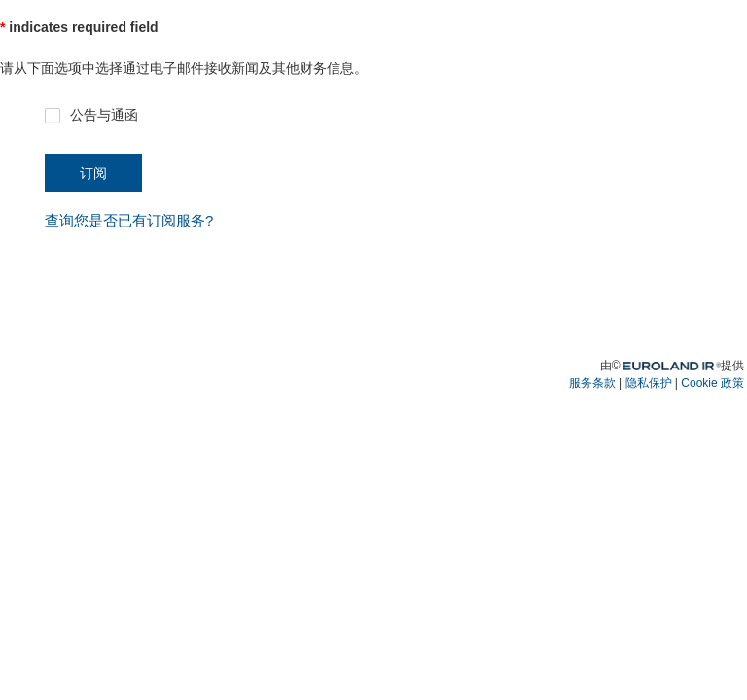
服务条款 (592, 383)
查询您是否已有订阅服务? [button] (129, 220)
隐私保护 (649, 383)
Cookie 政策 (712, 383)
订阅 (93, 173)
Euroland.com (685, 364)
